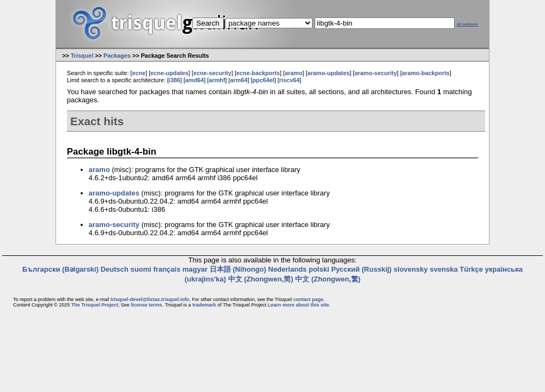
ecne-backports (258, 73)
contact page (308, 299)
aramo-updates (329, 73)
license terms (146, 305)
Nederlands (288, 269)
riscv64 (289, 80)
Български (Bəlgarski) (60, 269)
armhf (217, 80)
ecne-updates (169, 73)
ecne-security (212, 73)
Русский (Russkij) (361, 269)
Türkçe (471, 269)
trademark (204, 305)
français (167, 269)
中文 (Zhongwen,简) (261, 279)
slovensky (411, 269)
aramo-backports (426, 73)
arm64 (239, 80)
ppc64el (264, 80)
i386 (174, 80)
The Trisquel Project (95, 305)
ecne (139, 73)
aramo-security (376, 73)
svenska (443, 269)
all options (467, 24)
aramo (294, 73)
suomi (141, 269)
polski (319, 269)
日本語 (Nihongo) (238, 269)
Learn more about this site (299, 305)
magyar (195, 269)
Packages (117, 56)
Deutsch (115, 269)
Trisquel (82, 56)
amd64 (194, 80)
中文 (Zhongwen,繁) (328, 279)
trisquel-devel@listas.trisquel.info (150, 299)
